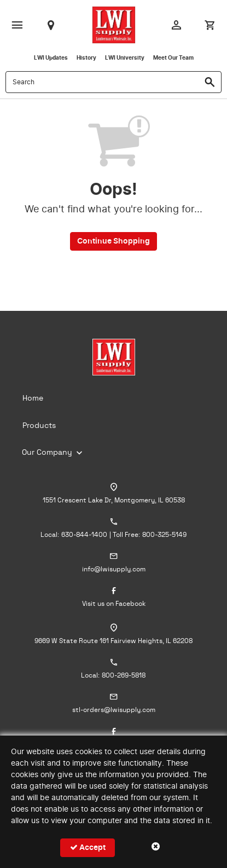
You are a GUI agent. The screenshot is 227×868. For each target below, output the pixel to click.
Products (39, 426)
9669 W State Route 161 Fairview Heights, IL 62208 (113, 641)
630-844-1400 (84, 535)
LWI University (125, 58)
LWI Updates (51, 58)
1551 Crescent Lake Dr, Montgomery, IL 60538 (114, 500)
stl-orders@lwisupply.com (114, 710)
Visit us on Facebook (114, 604)
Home (33, 398)
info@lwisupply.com (114, 569)
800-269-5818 (124, 675)
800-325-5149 (164, 535)
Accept (88, 847)
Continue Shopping (113, 241)
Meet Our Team (173, 58)
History (86, 58)
